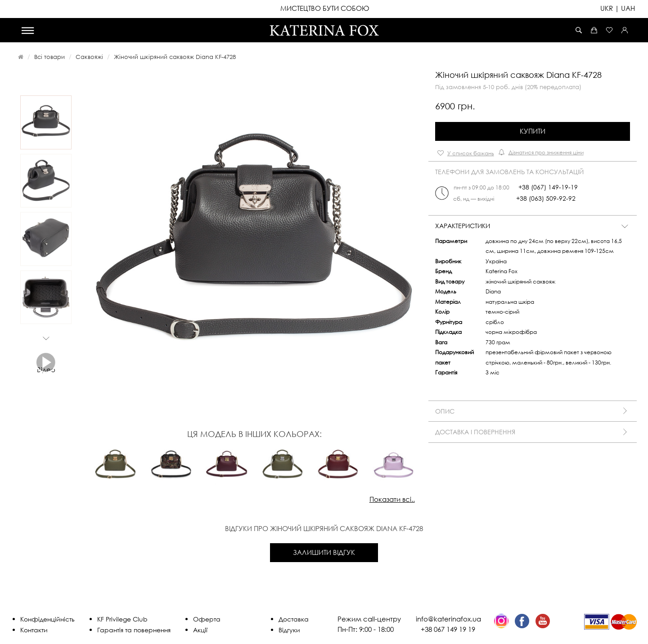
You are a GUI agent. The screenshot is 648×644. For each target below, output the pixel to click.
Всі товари (49, 57)
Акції (200, 630)
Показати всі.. (392, 499)
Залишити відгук (324, 552)
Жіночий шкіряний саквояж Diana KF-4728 (175, 57)
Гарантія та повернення (134, 630)
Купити (533, 131)
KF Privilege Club (122, 619)
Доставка (294, 619)
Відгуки (289, 630)
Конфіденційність (47, 619)
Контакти (34, 630)
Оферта (207, 619)
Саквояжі (89, 57)
